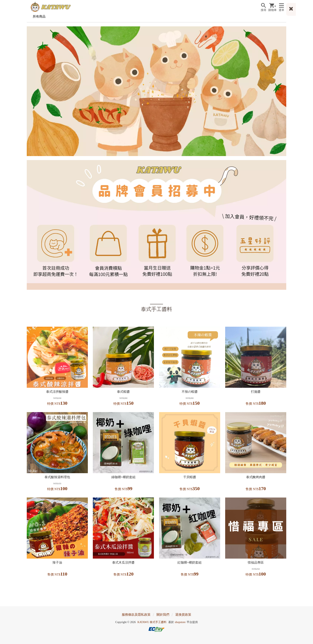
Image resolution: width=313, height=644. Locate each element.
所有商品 (39, 16)
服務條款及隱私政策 (136, 615)
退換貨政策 (183, 615)
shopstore (180, 622)
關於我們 (163, 615)
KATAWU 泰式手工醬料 (152, 622)
